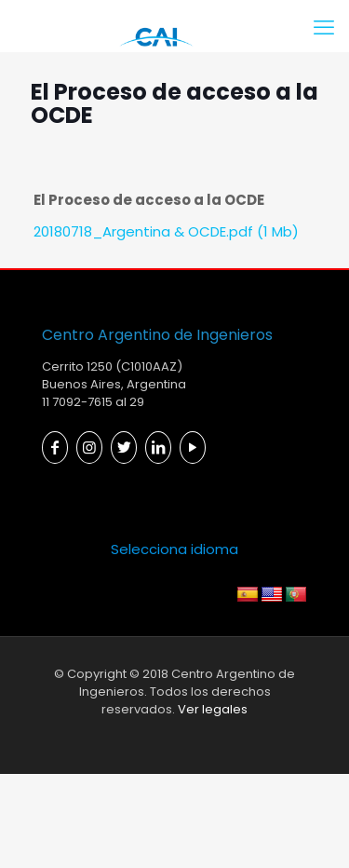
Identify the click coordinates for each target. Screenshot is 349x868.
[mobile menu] (324, 28)
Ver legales (213, 709)
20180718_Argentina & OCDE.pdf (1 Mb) (166, 231)
